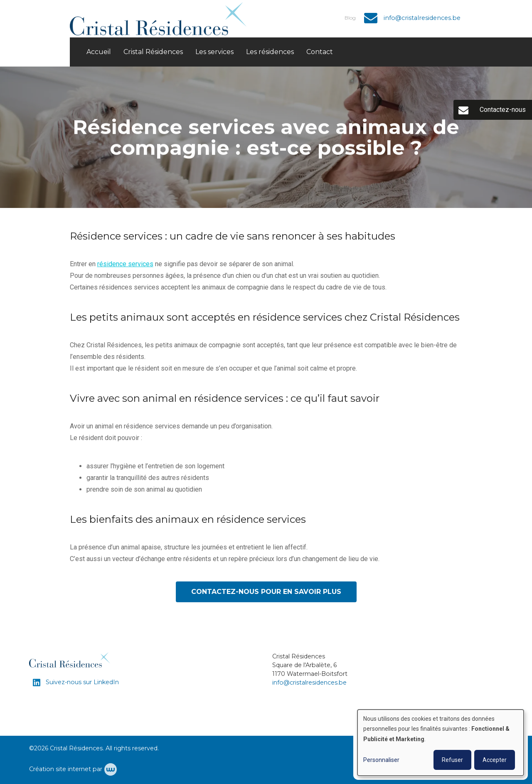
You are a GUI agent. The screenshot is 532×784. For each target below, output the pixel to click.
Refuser (452, 760)
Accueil (99, 52)
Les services (214, 52)
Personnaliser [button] (381, 760)
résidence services (125, 264)
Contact (320, 52)
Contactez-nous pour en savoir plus (266, 592)
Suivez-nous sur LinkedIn (81, 682)
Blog (350, 18)
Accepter (495, 760)
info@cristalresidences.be (309, 683)
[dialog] (441, 743)
